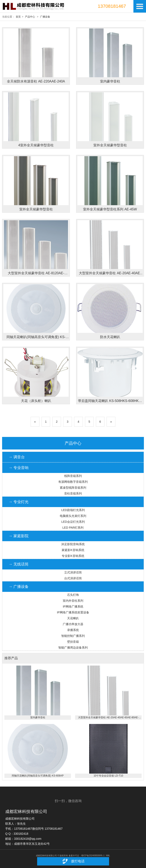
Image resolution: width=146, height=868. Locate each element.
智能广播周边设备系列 (73, 648)
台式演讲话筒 (73, 578)
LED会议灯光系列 (73, 522)
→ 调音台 (17, 457)
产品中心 (30, 17)
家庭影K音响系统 (73, 550)
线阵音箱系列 (73, 476)
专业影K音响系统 (73, 556)
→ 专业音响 (19, 468)
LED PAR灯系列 (73, 528)
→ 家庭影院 (19, 536)
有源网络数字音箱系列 (73, 482)
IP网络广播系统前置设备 (73, 612)
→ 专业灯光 (19, 502)
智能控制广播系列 (73, 636)
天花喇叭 (73, 618)
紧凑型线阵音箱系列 (73, 488)
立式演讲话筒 (73, 572)
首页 (18, 17)
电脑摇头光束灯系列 (73, 516)
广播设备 (45, 17)
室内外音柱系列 (73, 601)
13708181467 (112, 6)
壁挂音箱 (73, 642)
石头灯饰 (73, 595)
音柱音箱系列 (73, 493)
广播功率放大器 (73, 624)
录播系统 (73, 630)
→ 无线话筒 (19, 564)
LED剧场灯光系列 (73, 510)
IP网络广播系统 (73, 607)
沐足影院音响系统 (73, 544)
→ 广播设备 (19, 587)
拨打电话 (73, 861)
